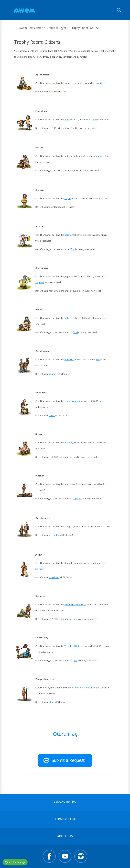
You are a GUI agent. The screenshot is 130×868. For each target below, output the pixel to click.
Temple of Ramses (83, 688)
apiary (68, 235)
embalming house (74, 401)
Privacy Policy (65, 802)
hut (75, 83)
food (94, 120)
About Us (65, 836)
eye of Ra (54, 535)
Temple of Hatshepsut (76, 646)
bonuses (40, 569)
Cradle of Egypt (56, 28)
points (102, 401)
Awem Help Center (31, 28)
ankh (52, 415)
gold (75, 619)
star (51, 702)
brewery (69, 443)
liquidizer (54, 577)
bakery (68, 318)
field (67, 120)
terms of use (65, 819)
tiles (102, 83)
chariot (53, 374)
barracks (69, 359)
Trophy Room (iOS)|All (85, 28)
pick (51, 92)
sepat (67, 198)
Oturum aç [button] (65, 734)
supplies (100, 156)
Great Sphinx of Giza (75, 604)
